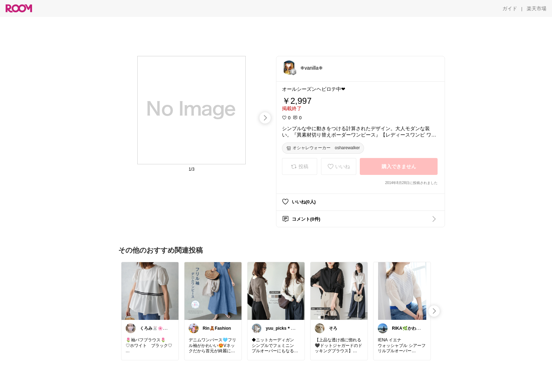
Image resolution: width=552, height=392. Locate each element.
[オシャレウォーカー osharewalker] (323, 148)
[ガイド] (510, 8)
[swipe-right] (265, 118)
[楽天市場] (537, 8)
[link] (150, 291)
